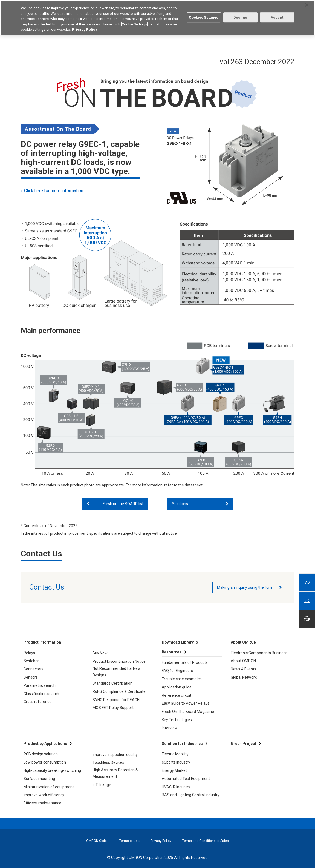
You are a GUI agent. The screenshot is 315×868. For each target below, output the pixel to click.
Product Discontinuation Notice (119, 661)
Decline (240, 17)
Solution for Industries (182, 744)
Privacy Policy (161, 841)
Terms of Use (129, 841)
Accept (277, 17)
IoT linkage (102, 785)
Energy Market (174, 770)
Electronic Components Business (259, 653)
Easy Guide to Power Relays (186, 703)
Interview (170, 728)
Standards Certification (112, 683)
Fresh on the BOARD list (123, 504)
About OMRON (243, 661)
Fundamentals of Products (185, 662)
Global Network (244, 677)
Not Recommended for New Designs (117, 672)
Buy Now (100, 653)
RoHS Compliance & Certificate (119, 691)
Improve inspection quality (115, 755)
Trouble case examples (182, 679)
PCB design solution (41, 754)
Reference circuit (177, 695)
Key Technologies (177, 720)
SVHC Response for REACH (116, 700)
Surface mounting (39, 779)
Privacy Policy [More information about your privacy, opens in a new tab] (85, 29)
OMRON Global (97, 841)
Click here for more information (54, 191)
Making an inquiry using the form (245, 587)
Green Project (243, 744)
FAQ (307, 582)
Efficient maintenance (42, 803)
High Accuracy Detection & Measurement (115, 773)
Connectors (34, 669)
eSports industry (176, 762)
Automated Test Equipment (186, 779)
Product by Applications (45, 744)
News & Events (243, 669)
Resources (172, 652)
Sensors (31, 677)
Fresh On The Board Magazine (188, 712)
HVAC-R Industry (176, 787)
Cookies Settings (203, 17)
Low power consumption (45, 762)
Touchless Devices (108, 762)
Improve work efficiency (44, 795)
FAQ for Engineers (177, 671)
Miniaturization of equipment (49, 787)
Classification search (41, 694)
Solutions (180, 504)
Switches (31, 661)
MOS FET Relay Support (113, 708)
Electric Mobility (175, 754)
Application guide (177, 687)
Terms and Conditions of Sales (206, 841)
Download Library (178, 642)
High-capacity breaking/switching (52, 770)
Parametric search (40, 685)
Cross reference (37, 702)
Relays (29, 653)
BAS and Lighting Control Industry (191, 795)
